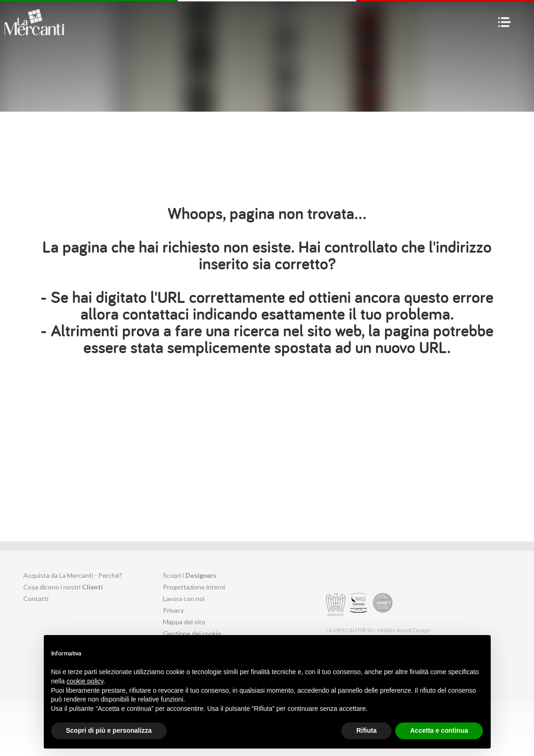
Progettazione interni (194, 587)
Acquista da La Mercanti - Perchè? (73, 575)
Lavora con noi (184, 599)
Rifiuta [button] (366, 730)
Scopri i (190, 575)
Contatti (36, 599)
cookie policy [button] (85, 681)
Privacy (173, 610)
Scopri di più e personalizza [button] (109, 730)
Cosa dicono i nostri (63, 587)
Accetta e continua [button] (439, 730)
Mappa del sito (184, 622)
